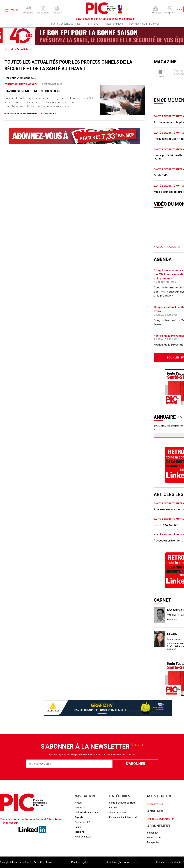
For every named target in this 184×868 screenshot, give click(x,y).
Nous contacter (83, 837)
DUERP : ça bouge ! (166, 525)
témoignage (50, 114)
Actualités (23, 49)
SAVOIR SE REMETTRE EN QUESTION (32, 91)
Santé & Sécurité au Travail (66, 24)
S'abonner (152, 833)
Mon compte (154, 837)
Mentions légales (80, 862)
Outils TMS (161, 175)
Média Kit (80, 832)
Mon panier (153, 842)
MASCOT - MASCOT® (167, 247)
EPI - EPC (93, 24)
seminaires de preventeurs (22, 114)
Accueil (9, 49)
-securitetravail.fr (157, 804)
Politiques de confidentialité (170, 862)
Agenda (79, 817)
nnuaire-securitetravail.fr (160, 819)
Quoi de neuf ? (82, 822)
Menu (12, 10)
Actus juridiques (114, 24)
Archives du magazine (86, 812)
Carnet (78, 827)
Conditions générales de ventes (122, 862)
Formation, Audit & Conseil (144, 24)
